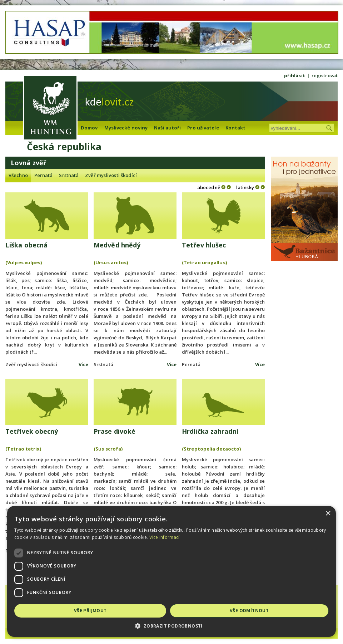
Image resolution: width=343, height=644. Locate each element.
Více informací (164, 537)
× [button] (328, 514)
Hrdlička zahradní (210, 431)
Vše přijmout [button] (90, 611)
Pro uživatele (203, 128)
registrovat (325, 75)
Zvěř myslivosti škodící (111, 175)
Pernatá (44, 175)
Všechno (18, 175)
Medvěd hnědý (117, 245)
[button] (171, 626)
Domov (89, 128)
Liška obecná (26, 245)
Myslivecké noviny (126, 128)
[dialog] (171, 571)
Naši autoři (167, 128)
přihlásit (295, 75)
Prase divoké (115, 431)
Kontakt (236, 128)
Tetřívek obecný (32, 431)
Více (83, 364)
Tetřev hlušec (204, 245)
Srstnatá (69, 175)
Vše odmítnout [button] (249, 611)
